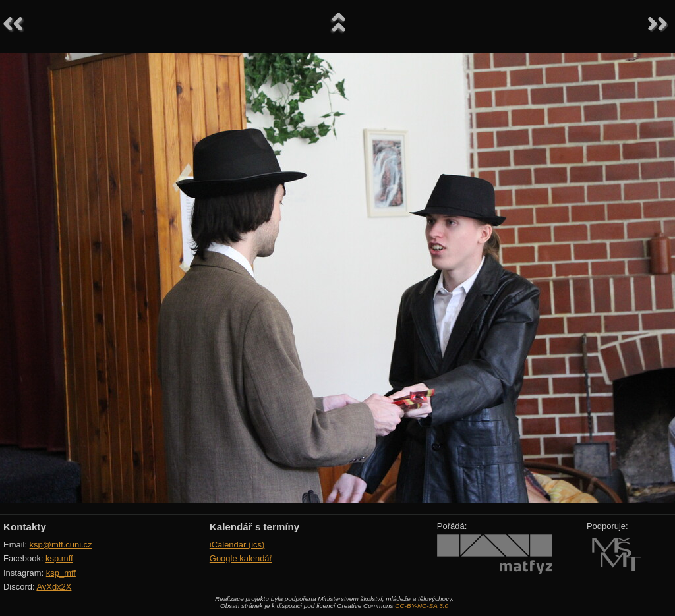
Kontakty (25, 527)
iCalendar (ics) (237, 545)
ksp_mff (61, 573)
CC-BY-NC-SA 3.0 (422, 606)
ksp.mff (59, 558)
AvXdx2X (54, 587)
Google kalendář (241, 558)
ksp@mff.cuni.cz (61, 545)
